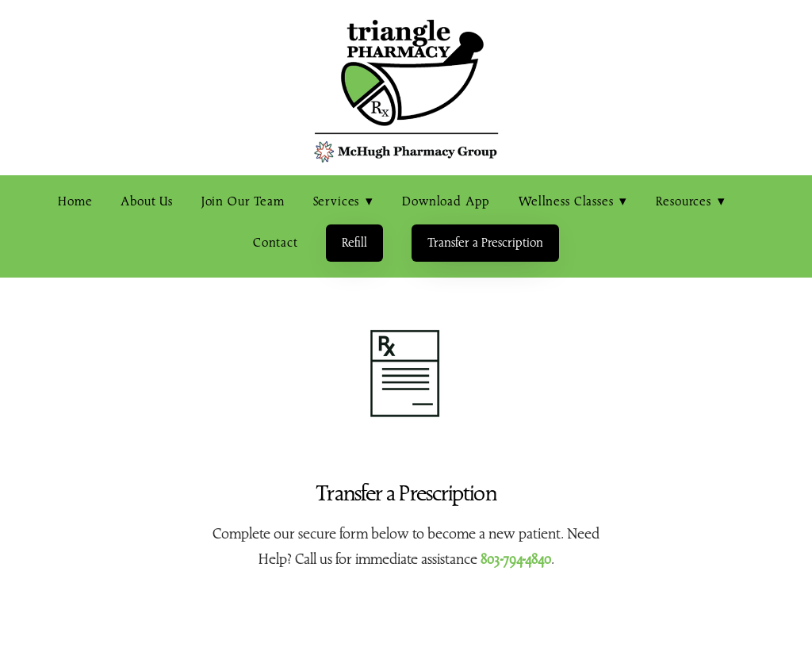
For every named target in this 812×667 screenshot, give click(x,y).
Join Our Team (243, 201)
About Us (147, 201)
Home (75, 201)
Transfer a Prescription (485, 243)
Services (344, 201)
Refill (354, 243)
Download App (446, 201)
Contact (276, 243)
